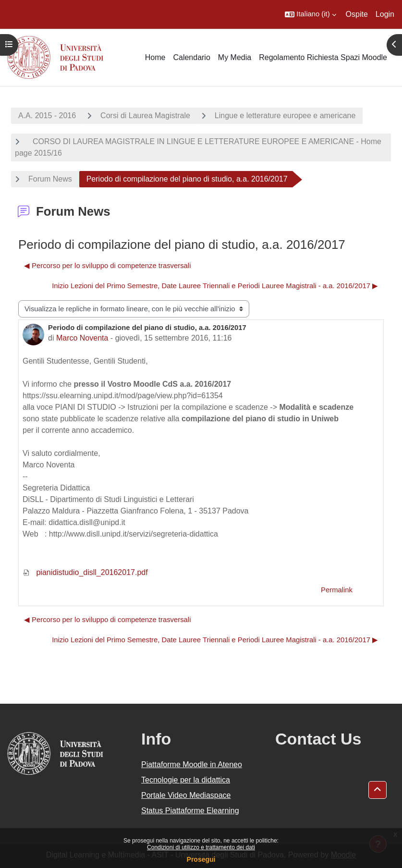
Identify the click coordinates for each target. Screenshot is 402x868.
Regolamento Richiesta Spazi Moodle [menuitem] (323, 57)
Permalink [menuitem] (337, 590)
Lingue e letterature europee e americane (285, 116)
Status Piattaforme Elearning (190, 811)
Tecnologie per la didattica (186, 780)
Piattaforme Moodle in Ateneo (192, 764)
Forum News (50, 179)
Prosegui (201, 859)
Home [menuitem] (155, 57)
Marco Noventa (82, 338)
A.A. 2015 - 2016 (47, 116)
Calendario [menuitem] (191, 57)
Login (385, 14)
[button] (310, 14)
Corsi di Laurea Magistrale (145, 116)
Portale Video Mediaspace (186, 795)
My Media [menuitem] (235, 57)
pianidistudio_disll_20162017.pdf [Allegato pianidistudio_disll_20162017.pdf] (85, 572)
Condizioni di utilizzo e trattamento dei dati (201, 847)
